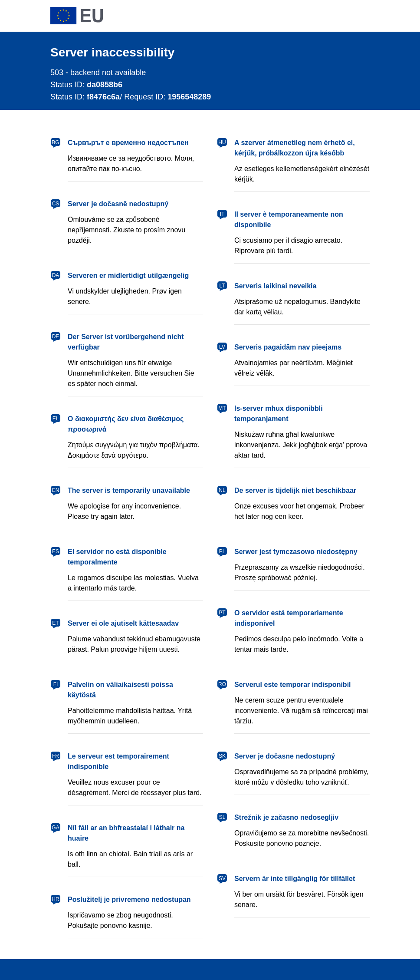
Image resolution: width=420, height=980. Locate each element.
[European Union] (77, 16)
